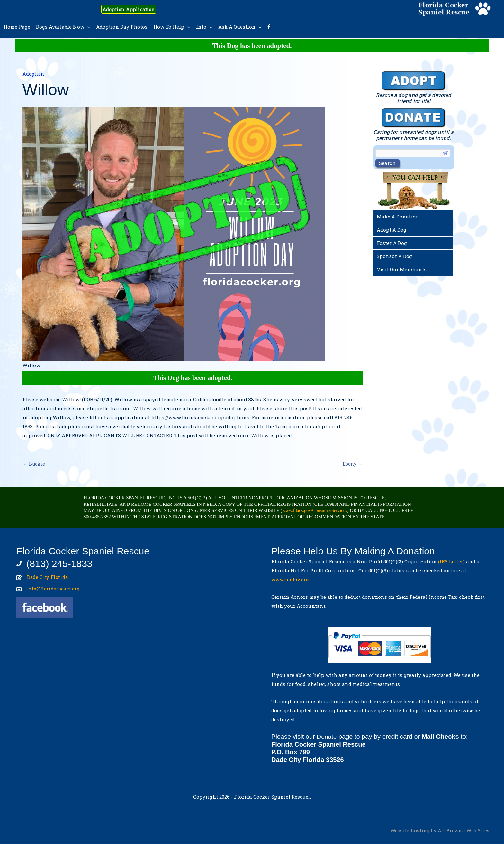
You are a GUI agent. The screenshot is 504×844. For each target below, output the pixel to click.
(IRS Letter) (451, 562)
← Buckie (35, 464)
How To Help (169, 27)
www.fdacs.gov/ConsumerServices (316, 511)
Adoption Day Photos (122, 27)
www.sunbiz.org (292, 580)
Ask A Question (237, 27)
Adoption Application (134, 9)
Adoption (34, 74)
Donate (327, 737)
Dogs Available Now (60, 27)
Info (201, 27)
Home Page (17, 27)
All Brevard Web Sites (463, 831)
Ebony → (352, 464)
